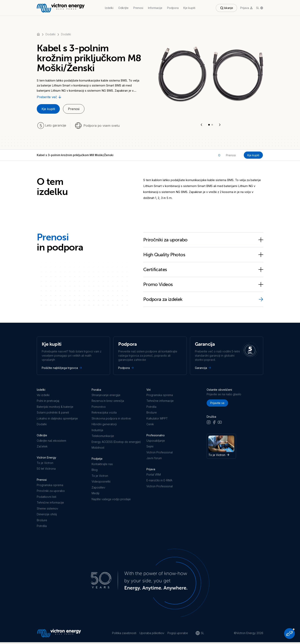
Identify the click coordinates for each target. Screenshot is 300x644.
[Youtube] (220, 424)
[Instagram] (209, 424)
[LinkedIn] (225, 424)
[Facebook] (214, 424)
